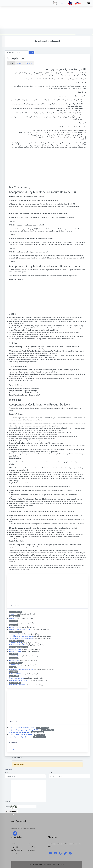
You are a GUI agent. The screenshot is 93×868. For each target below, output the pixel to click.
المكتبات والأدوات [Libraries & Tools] (17, 850)
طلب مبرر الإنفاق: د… (22, 728)
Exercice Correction (17, 279)
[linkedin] (55, 853)
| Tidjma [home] (62, 864)
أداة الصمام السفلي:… (21, 734)
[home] (75, 3)
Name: (7, 772)
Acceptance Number (15, 643)
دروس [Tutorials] (30, 843)
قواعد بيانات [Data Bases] (32, 850)
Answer (13, 210)
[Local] (55, 3)
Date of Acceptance (15, 674)
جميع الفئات (12, 749)
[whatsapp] (70, 853)
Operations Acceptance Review (19, 680)
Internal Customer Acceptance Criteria (21, 636)
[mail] (51, 853)
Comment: (8, 801)
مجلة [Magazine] (30, 854)
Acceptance (13, 614)
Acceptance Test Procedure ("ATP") (20, 629)
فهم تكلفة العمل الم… (25, 730)
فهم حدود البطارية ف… (20, 732)
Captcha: (8, 807)
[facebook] (15, 833)
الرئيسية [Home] (14, 843)
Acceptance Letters (15, 634)
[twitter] (65, 853)
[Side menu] (62, 3)
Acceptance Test (14, 660)
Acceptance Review (15, 649)
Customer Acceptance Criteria (18, 645)
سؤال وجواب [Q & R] (15, 847)
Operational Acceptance (16, 678)
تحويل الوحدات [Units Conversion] (33, 847)
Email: (51, 772)
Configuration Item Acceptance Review (21, 669)
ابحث (32, 52)
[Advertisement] (46, 14)
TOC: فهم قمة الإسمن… (21, 737)
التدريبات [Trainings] (14, 854)
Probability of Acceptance (17, 685)
